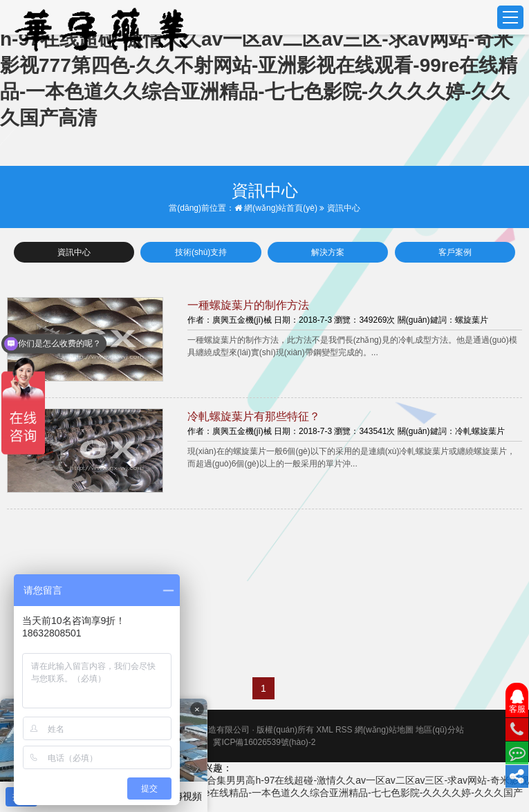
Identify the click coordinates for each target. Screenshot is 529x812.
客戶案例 (455, 252)
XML (324, 730)
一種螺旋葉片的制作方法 (248, 305)
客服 (517, 702)
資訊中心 (74, 252)
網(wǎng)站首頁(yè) (276, 208)
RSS (344, 730)
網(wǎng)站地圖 (384, 730)
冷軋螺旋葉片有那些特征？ (254, 416)
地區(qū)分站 (439, 730)
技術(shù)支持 (201, 252)
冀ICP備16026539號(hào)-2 (264, 742)
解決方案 (328, 252)
